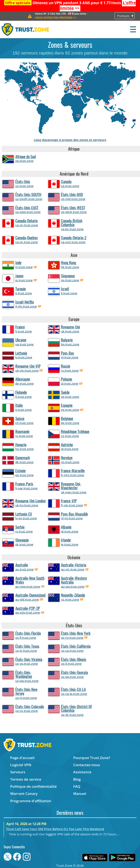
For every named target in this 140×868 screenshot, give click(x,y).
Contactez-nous (87, 765)
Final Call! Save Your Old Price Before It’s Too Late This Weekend (55, 829)
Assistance (82, 772)
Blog (77, 779)
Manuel (80, 794)
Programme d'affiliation (31, 801)
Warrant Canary (24, 794)
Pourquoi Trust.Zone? (92, 758)
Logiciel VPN (21, 765)
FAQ (77, 786)
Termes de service (26, 779)
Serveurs (18, 772)
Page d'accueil (22, 758)
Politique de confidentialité (34, 786)
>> (56, 18)
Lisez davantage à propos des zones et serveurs (70, 140)
